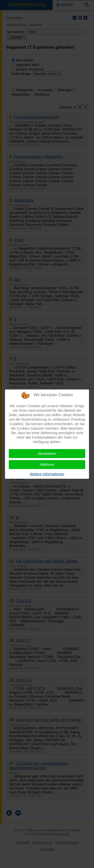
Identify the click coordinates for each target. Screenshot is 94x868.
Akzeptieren (47, 454)
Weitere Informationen (47, 474)
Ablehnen (47, 465)
